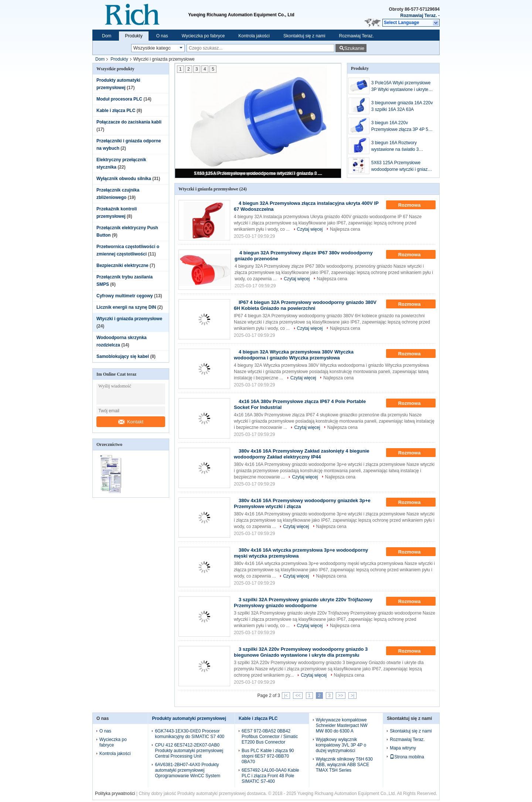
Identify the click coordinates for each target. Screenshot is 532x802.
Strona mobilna (407, 757)
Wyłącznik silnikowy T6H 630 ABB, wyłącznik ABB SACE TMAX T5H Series (344, 765)
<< (298, 696)
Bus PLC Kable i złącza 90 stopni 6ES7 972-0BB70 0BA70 (268, 756)
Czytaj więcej (310, 229)
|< (286, 696)
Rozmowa (415, 205)
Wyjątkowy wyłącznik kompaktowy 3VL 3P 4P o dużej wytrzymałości (341, 745)
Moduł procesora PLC (119, 99)
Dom (107, 36)
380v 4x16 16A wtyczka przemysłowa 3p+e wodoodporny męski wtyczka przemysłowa (301, 553)
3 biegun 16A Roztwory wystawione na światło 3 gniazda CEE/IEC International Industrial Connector (401, 146)
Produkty (134, 36)
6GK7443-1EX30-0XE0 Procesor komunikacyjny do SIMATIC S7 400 (190, 734)
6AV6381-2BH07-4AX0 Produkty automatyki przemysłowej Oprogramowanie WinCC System (187, 770)
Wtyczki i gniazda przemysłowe (129, 319)
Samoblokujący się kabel (123, 356)
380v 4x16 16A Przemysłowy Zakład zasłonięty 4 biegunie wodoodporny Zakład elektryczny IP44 (302, 454)
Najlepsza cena (345, 229)
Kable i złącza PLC (116, 111)
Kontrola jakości (254, 36)
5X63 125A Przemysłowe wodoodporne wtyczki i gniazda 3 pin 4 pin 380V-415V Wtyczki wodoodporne (259, 173)
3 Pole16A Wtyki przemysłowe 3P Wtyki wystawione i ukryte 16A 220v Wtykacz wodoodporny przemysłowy (401, 87)
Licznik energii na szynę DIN (126, 307)
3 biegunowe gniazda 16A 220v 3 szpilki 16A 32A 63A (402, 106)
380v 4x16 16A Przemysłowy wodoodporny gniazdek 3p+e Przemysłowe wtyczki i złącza (302, 503)
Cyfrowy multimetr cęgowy (125, 296)
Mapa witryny (403, 748)
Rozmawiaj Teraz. (419, 16)
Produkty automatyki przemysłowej (189, 718)
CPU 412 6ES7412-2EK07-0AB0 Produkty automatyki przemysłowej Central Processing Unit (189, 751)
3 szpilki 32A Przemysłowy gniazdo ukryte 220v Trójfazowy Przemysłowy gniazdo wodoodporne (303, 603)
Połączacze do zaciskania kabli (129, 122)
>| (352, 696)
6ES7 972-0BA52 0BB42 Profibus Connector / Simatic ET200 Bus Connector (270, 737)
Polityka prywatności (115, 793)
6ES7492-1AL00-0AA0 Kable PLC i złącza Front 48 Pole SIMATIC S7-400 (270, 776)
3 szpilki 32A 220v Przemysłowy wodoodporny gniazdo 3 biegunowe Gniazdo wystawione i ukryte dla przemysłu (301, 652)
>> (341, 696)
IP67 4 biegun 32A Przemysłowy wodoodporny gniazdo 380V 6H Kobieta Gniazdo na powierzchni (305, 305)
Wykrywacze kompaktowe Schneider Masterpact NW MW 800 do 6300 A (342, 725)
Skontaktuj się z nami (304, 36)
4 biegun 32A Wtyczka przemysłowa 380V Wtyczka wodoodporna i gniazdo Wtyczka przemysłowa (294, 355)
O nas (162, 36)
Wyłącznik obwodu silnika (124, 179)
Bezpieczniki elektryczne (122, 265)
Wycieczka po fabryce (203, 36)
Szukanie (354, 48)
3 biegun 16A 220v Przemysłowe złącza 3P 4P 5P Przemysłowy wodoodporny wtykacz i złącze (401, 126)
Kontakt (131, 422)
